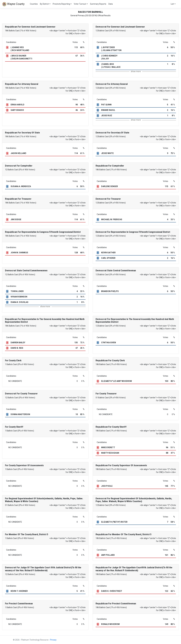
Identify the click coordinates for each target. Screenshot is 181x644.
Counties (34, 4)
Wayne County (13, 4)
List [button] (172, 4)
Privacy (53, 640)
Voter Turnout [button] (80, 4)
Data (111, 4)
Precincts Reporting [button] (61, 4)
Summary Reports (98, 4)
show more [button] (136, 71)
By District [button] (44, 4)
